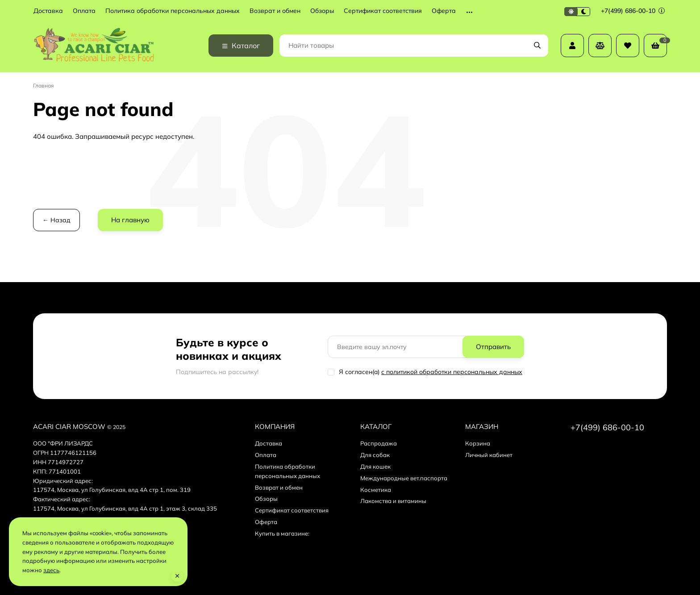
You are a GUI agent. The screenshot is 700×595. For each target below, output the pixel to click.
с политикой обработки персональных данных (452, 372)
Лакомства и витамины (393, 501)
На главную (130, 220)
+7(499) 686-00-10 (633, 11)
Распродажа (379, 443)
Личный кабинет (489, 455)
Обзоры (322, 11)
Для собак (375, 455)
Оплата (84, 11)
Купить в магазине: (282, 533)
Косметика (376, 490)
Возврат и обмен (275, 11)
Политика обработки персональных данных (173, 11)
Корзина (478, 443)
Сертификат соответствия (383, 11)
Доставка (48, 11)
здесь (51, 570)
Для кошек (375, 466)
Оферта (444, 11)
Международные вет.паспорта (404, 478)
